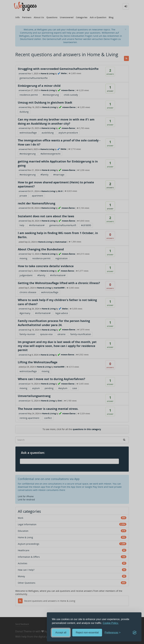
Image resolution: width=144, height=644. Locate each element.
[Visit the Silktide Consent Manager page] (135, 633)
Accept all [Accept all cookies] (61, 633)
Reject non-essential (87, 633)
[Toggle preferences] (113, 633)
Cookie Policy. (111, 623)
